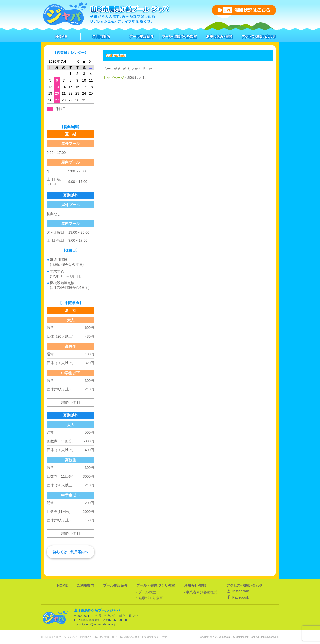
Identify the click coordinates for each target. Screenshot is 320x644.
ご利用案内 (85, 585)
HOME (62, 585)
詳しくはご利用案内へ (71, 552)
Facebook (238, 597)
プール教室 (147, 592)
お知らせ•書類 (195, 585)
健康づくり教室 (151, 598)
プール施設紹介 (115, 585)
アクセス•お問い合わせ (245, 585)
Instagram (238, 591)
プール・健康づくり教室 (156, 585)
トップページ (114, 78)
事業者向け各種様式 (202, 592)
